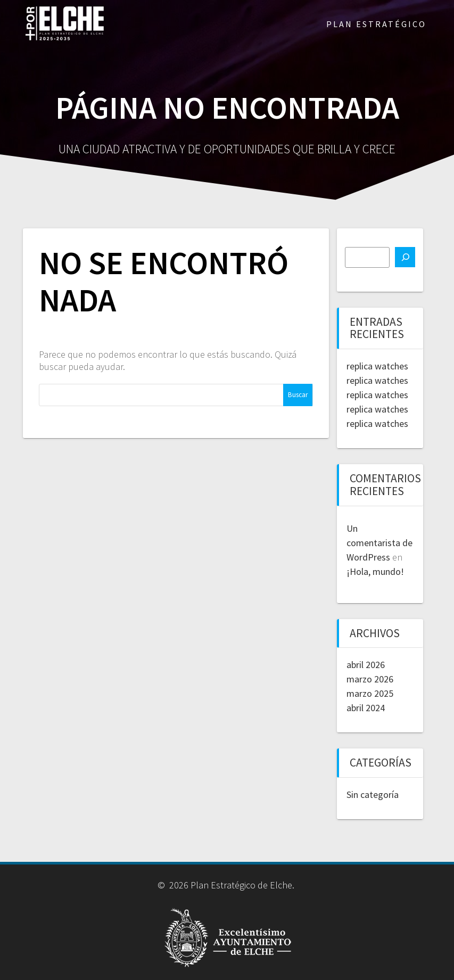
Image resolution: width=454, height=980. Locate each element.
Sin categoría (373, 794)
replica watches (377, 366)
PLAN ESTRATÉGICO (376, 24)
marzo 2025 (370, 693)
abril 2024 (366, 708)
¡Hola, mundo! (375, 571)
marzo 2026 (370, 679)
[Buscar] (405, 257)
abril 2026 (366, 665)
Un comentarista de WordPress (379, 543)
